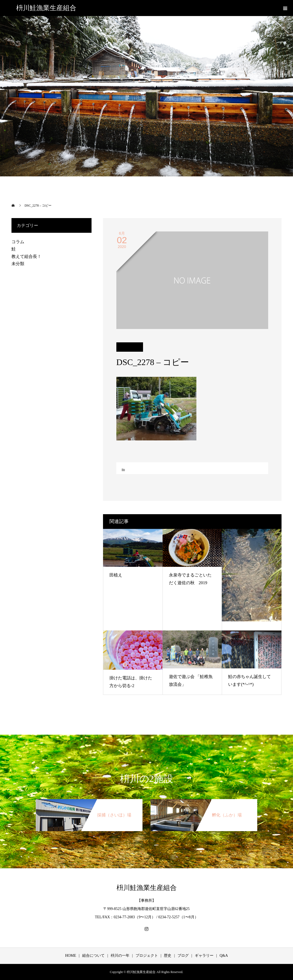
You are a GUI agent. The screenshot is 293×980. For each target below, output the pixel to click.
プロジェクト (147, 956)
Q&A (224, 956)
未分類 (18, 264)
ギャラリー (204, 956)
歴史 (168, 956)
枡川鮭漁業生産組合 (46, 8)
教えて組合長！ (26, 256)
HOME (71, 956)
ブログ (183, 956)
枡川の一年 (120, 956)
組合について (93, 956)
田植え (116, 575)
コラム (18, 242)
